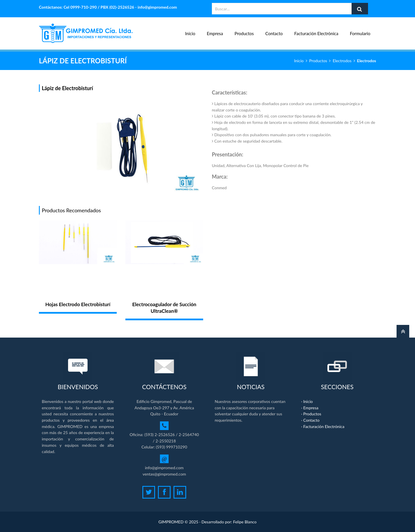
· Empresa (310, 408)
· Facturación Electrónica (323, 426)
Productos (244, 30)
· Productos (311, 414)
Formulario (360, 30)
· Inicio (307, 401)
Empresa (215, 30)
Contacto (274, 30)
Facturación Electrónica (316, 30)
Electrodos (342, 61)
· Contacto (310, 420)
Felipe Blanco (245, 522)
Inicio (190, 30)
